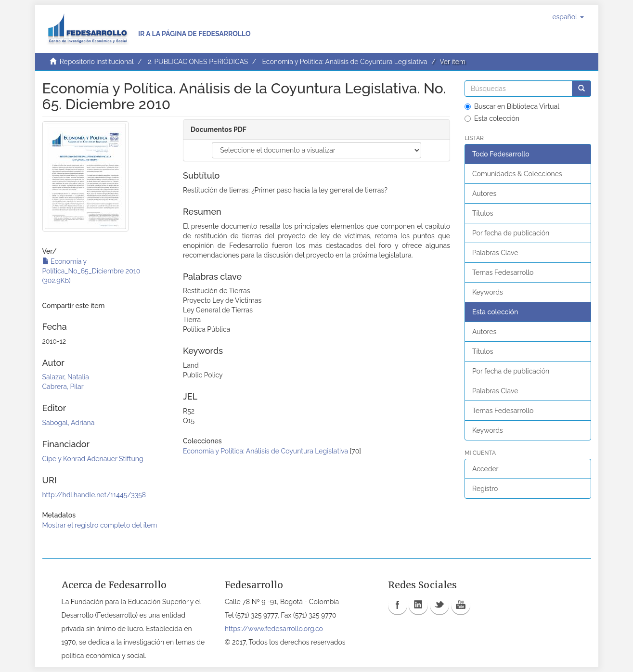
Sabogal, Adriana (69, 423)
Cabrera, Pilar (63, 387)
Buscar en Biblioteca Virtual (512, 106)
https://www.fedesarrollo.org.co (274, 629)
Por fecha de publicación (511, 233)
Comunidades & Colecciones (517, 174)
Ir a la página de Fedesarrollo (194, 34)
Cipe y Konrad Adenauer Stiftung (93, 459)
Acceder (485, 469)
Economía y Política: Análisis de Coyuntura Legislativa (344, 62)
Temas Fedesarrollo (503, 272)
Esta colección (492, 118)
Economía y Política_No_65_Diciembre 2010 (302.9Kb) (91, 271)
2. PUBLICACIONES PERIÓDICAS (198, 62)
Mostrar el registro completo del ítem (100, 525)
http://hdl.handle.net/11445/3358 (94, 495)
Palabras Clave (495, 253)
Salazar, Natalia (66, 377)
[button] (568, 17)
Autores (484, 194)
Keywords (488, 292)
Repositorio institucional (97, 62)
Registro (485, 489)
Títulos (483, 213)
